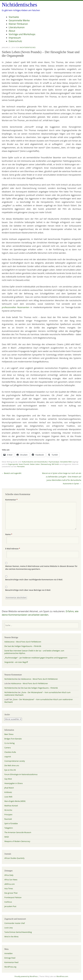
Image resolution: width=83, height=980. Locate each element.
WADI (7, 837)
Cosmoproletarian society (15, 761)
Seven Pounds (24, 464)
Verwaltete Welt (66, 462)
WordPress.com (62, 976)
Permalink (21, 466)
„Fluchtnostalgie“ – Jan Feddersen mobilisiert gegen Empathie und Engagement (36, 658)
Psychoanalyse (54, 462)
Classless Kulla (10, 752)
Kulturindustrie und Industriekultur (35, 462)
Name (9, 534)
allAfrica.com (10, 884)
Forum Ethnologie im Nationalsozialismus (21, 774)
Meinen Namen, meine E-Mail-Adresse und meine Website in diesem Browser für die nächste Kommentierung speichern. (41, 568)
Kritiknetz (8, 792)
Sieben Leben (35, 464)
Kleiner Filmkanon (18, 24)
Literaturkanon (17, 27)
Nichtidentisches (20, 5)
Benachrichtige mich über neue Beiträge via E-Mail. (28, 590)
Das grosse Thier (11, 893)
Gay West (8, 779)
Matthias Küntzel (11, 806)
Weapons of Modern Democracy (17, 841)
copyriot (8, 757)
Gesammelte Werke (19, 20)
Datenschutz (15, 41)
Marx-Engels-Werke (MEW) (15, 801)
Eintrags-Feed (10, 958)
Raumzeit (8, 819)
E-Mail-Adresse (13, 549)
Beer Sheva (9, 734)
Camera (8, 748)
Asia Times (9, 889)
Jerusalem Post (10, 906)
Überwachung (46, 464)
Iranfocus (8, 902)
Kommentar (11, 500)
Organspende (13, 464)
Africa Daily (9, 875)
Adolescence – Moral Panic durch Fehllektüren (23, 642)
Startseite (14, 17)
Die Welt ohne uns (12, 766)
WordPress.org (10, 967)
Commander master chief (15, 923)
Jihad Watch (9, 788)
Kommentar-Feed (11, 962)
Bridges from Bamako (13, 739)
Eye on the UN (10, 770)
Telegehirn (9, 828)
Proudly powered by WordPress (26, 976)
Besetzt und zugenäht (12, 473)
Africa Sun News (11, 880)
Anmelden (9, 953)
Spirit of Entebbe (11, 824)
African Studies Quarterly (14, 858)
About (12, 31)
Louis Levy (9, 928)
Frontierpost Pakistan (13, 897)
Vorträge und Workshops (22, 34)
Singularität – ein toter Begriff (16, 662)
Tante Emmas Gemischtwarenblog (18, 932)
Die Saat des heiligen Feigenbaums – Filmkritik (23, 646)
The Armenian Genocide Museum (18, 832)
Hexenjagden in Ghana (14, 783)
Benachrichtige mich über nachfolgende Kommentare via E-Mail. (34, 580)
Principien (8, 815)
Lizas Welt (8, 797)
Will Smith (55, 464)
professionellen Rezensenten (16, 307)
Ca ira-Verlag (10, 743)
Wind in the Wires (11, 937)
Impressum (15, 38)
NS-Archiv (8, 810)
